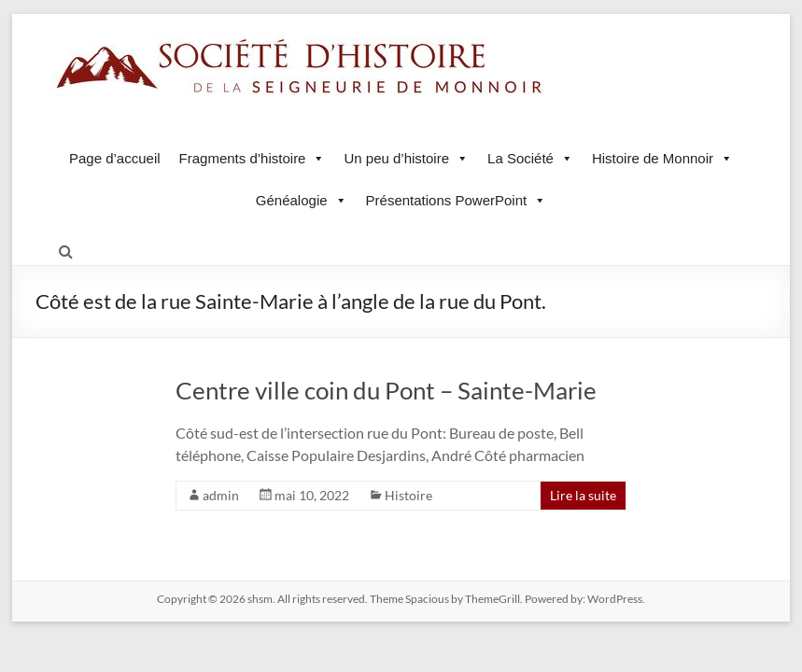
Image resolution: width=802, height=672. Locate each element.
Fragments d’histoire (253, 158)
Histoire (408, 495)
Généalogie (302, 200)
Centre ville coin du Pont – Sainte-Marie (386, 390)
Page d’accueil (115, 158)
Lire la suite (583, 495)
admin (221, 495)
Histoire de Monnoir (662, 158)
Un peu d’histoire (406, 158)
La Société (530, 158)
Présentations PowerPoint (457, 200)
